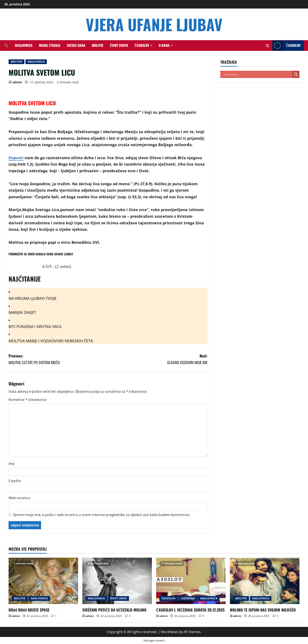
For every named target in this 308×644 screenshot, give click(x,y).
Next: (158, 359)
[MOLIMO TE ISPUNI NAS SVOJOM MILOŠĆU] (265, 581)
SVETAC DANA (76, 45)
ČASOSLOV (142, 45)
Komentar (27, 400)
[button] (8, 46)
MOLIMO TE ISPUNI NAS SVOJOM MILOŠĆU (263, 610)
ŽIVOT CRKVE (119, 45)
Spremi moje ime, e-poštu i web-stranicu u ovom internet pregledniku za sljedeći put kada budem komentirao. (102, 515)
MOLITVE (98, 45)
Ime (12, 464)
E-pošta (15, 481)
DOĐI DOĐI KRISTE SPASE (29, 610)
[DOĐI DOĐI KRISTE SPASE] (43, 581)
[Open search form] (267, 46)
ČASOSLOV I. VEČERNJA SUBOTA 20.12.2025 (190, 610)
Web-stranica (19, 498)
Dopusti (16, 158)
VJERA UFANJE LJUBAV (154, 24)
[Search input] (257, 74)
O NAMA (164, 45)
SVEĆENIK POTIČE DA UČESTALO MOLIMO (114, 610)
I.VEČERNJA (188, 598)
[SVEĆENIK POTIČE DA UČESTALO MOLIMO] (117, 581)
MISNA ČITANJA (50, 45)
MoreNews (170, 632)
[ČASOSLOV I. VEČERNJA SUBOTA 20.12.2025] (191, 581)
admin (17, 82)
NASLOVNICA (24, 45)
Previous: (58, 359)
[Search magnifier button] (296, 74)
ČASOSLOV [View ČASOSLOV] (286, 46)
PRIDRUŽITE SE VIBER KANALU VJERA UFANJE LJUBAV (41, 254)
